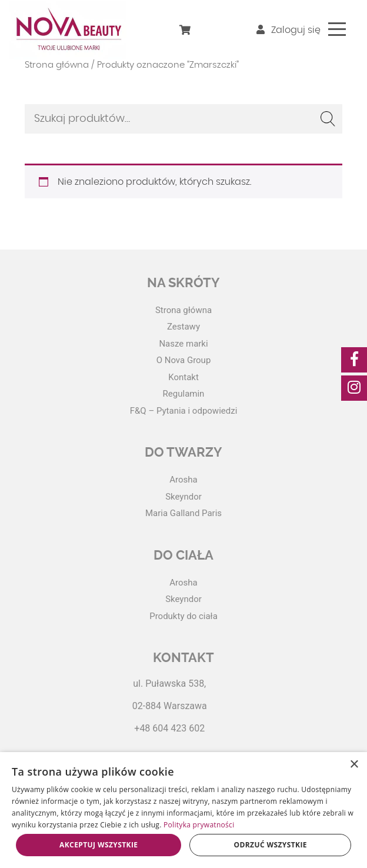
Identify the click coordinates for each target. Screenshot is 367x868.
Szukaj (328, 119)
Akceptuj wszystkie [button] (99, 845)
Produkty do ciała (183, 616)
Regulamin (184, 394)
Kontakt (183, 377)
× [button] (354, 765)
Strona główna (57, 65)
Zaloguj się (288, 30)
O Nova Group (184, 360)
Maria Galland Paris (183, 513)
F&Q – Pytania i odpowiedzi (184, 411)
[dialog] (183, 810)
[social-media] (354, 360)
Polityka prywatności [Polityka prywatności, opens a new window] (199, 825)
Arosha (183, 480)
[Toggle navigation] (337, 29)
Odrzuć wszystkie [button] (271, 845)
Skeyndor (183, 497)
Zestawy (183, 327)
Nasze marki (183, 344)
